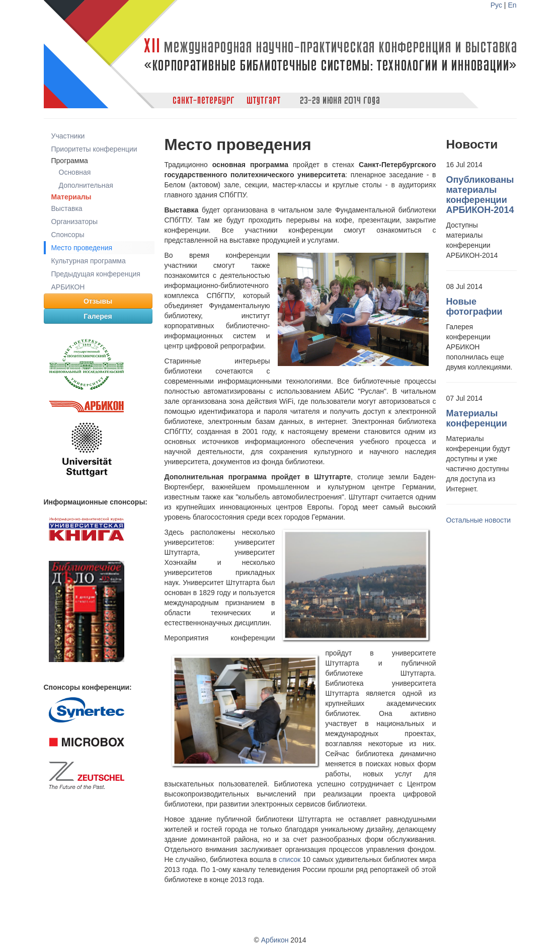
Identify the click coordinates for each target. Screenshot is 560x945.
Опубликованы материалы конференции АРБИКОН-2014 (480, 195)
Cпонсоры (68, 235)
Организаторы (75, 222)
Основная (75, 172)
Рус (496, 5)
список (290, 859)
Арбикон (275, 940)
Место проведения (82, 248)
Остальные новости (479, 520)
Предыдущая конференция (96, 274)
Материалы (71, 197)
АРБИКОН (68, 287)
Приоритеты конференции (94, 149)
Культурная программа (89, 261)
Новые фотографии (474, 307)
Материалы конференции (477, 418)
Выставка (67, 208)
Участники (68, 136)
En (512, 5)
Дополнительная (86, 185)
